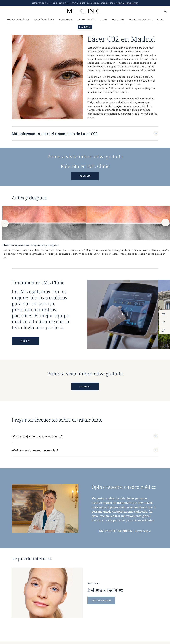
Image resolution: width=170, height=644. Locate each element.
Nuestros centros (141, 20)
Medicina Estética (18, 20)
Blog (160, 20)
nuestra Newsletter (127, 3)
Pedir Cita (85, 27)
